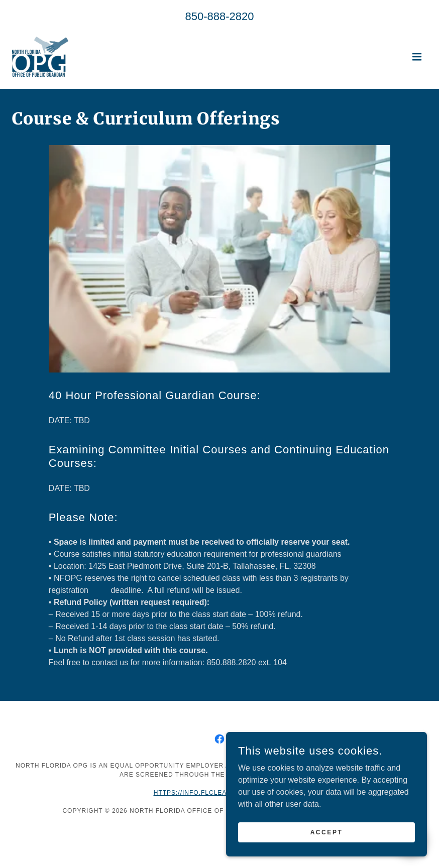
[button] (417, 57)
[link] (40, 57)
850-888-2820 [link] (219, 16)
